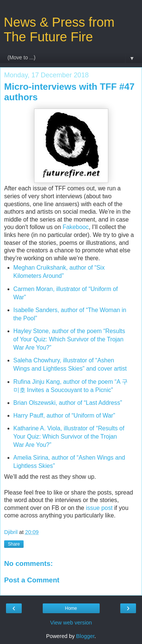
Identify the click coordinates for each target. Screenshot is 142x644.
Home (71, 608)
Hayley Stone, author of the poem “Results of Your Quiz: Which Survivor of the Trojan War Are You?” (69, 339)
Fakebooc (76, 227)
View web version (71, 623)
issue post (99, 508)
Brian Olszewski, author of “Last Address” (68, 403)
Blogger (85, 636)
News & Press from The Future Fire (59, 29)
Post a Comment (32, 580)
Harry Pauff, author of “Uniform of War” (64, 416)
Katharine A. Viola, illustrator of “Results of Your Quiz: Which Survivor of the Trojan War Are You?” (69, 437)
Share (14, 544)
